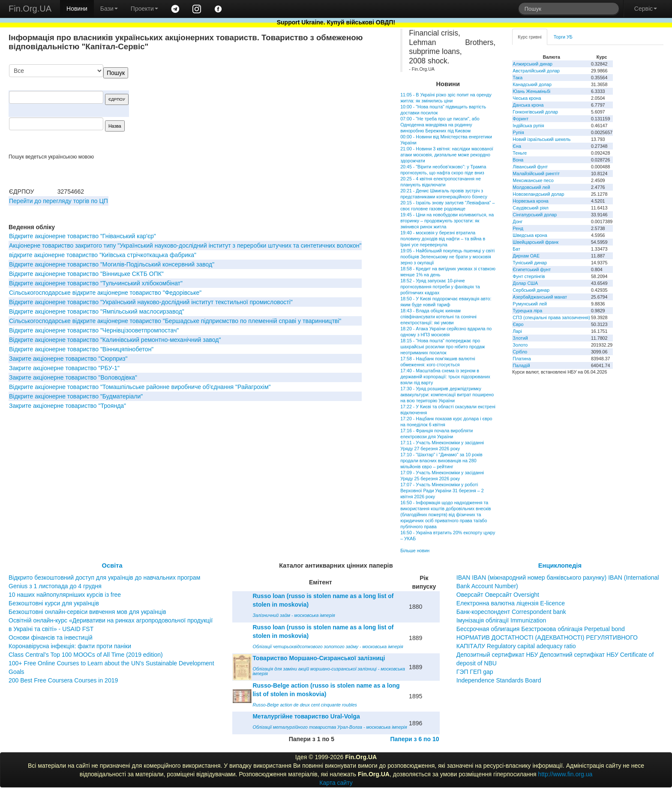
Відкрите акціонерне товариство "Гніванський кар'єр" (82, 236)
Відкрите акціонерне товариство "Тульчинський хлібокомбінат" (96, 283)
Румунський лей (529, 304)
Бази (109, 9)
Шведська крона (530, 235)
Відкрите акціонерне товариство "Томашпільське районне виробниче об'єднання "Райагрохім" (140, 387)
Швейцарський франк (535, 242)
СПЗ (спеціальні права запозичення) (551, 317)
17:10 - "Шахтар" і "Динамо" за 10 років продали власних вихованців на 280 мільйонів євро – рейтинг (441, 461)
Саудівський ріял (530, 208)
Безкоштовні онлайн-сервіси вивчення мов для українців (87, 612)
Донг (517, 221)
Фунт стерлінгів (529, 276)
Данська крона (528, 105)
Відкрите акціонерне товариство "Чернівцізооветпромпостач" (94, 330)
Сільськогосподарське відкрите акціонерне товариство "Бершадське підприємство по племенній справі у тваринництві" (175, 321)
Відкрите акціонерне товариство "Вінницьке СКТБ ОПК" (86, 274)
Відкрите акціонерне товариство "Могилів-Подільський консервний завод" (112, 264)
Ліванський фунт (530, 167)
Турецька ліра (527, 311)
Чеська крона (527, 98)
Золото (520, 345)
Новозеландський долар (538, 194)
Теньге (520, 153)
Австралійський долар (536, 71)
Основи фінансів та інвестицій (51, 637)
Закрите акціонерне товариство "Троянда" (67, 406)
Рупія (518, 132)
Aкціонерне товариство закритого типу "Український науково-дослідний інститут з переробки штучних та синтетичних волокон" (185, 245)
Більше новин (415, 551)
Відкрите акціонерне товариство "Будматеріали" (76, 396)
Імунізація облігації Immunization (501, 620)
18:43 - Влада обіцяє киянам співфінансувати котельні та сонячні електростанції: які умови (438, 317)
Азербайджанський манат (540, 297)
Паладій (521, 365)
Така (517, 78)
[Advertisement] (319, 109)
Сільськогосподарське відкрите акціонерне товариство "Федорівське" (105, 293)
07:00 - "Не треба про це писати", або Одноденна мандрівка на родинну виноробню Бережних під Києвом (440, 125)
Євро (518, 324)
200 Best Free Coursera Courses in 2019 (63, 680)
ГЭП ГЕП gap (475, 672)
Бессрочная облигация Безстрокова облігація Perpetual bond (541, 629)
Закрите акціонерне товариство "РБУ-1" (64, 368)
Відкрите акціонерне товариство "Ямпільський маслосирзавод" (97, 311)
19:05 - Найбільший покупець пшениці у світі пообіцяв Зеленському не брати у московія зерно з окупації (447, 257)
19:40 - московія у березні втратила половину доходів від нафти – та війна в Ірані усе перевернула (443, 239)
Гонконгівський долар (535, 112)
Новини (77, 9)
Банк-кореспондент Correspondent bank (511, 612)
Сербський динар (531, 290)
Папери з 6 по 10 (414, 739)
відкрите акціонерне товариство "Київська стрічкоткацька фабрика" (103, 255)
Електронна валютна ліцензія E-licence (511, 603)
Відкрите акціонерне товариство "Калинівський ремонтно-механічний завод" (115, 340)
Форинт (520, 119)
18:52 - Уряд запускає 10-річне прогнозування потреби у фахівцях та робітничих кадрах (440, 287)
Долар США (525, 283)
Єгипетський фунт (532, 269)
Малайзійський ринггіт (536, 174)
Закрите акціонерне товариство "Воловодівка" (73, 377)
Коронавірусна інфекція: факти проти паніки (70, 646)
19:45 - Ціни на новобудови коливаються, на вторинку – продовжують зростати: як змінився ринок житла (447, 221)
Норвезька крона (530, 201)
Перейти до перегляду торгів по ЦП (58, 201)
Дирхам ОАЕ (526, 256)
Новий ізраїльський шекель (541, 139)
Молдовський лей (531, 187)
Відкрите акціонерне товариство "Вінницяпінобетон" (81, 349)
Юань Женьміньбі (531, 91)
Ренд (518, 228)
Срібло (520, 352)
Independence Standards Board (499, 680)
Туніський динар (530, 263)
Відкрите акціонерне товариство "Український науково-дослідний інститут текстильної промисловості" (151, 302)
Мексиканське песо (533, 180)
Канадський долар (532, 84)
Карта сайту (336, 783)
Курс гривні (529, 37)
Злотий (520, 338)
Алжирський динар (532, 64)
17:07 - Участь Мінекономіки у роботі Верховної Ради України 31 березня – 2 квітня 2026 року (442, 491)
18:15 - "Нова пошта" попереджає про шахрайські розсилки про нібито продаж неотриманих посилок (442, 347)
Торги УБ (563, 37)
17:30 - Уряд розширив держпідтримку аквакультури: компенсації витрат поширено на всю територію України (447, 395)
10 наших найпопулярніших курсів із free (65, 595)
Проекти (144, 9)
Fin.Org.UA (30, 9)
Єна (517, 146)
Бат (516, 249)
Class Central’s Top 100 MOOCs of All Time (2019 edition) (86, 655)
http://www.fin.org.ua (565, 774)
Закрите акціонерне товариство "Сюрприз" (68, 359)
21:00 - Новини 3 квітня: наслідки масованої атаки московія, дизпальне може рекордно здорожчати (447, 155)
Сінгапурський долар (535, 215)
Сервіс (646, 9)
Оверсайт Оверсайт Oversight (498, 595)
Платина (522, 359)
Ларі (517, 331)
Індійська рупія (528, 126)
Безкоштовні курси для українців (54, 603)
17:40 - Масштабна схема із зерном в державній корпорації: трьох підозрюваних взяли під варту (445, 377)
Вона (518, 160)
